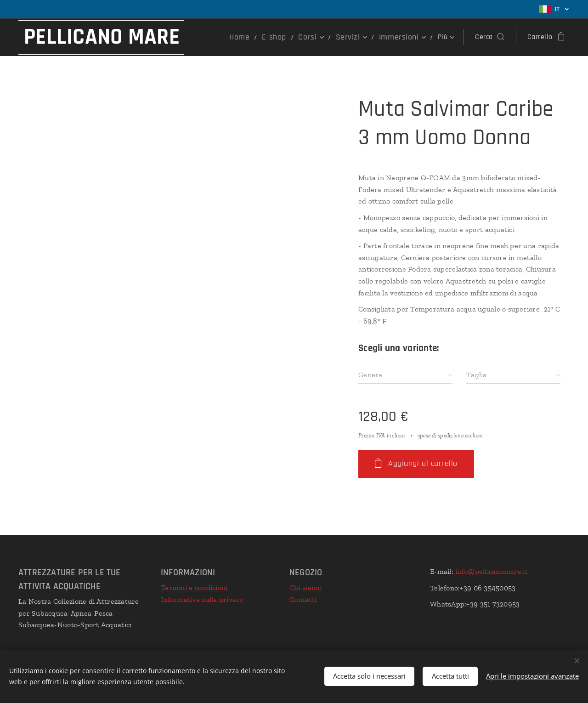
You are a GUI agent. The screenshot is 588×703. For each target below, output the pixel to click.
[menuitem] (255, 37)
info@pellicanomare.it (492, 571)
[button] (489, 37)
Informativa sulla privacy (202, 599)
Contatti (303, 599)
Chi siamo (305, 587)
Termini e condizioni (194, 587)
